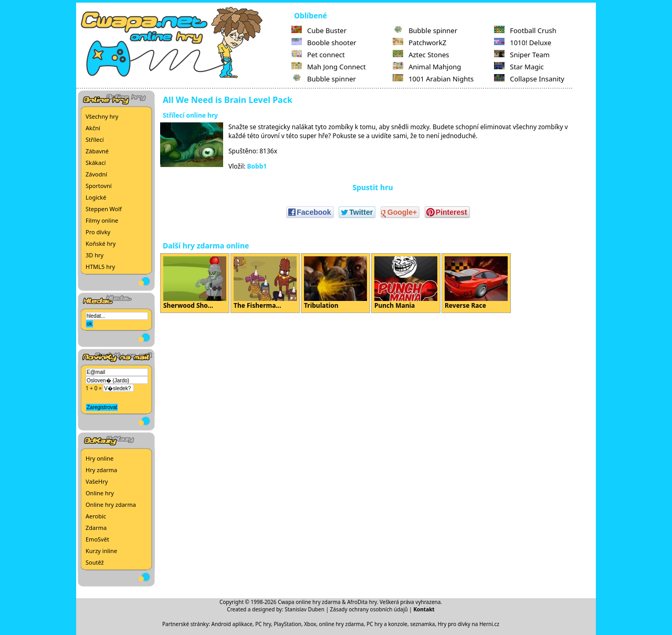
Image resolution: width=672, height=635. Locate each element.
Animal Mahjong (427, 67)
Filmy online (102, 220)
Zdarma (96, 528)
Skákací (96, 163)
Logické (96, 197)
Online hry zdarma (111, 504)
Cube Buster (319, 30)
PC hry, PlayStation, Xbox (286, 624)
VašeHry (97, 481)
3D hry (94, 255)
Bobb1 (257, 166)
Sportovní (99, 186)
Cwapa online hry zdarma (309, 602)
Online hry (100, 493)
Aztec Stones (421, 55)
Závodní (96, 174)
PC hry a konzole (387, 624)
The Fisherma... (265, 283)
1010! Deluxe (523, 43)
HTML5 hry (100, 267)
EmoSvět (97, 539)
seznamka (422, 624)
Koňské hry (101, 243)
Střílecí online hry (190, 115)
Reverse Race (476, 283)
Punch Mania (406, 283)
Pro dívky (98, 232)
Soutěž (95, 562)
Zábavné (97, 151)
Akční (93, 128)
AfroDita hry (362, 602)
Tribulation (335, 283)
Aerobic (96, 516)
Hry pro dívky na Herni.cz (469, 624)
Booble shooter (324, 43)
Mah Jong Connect (329, 67)
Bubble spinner (324, 79)
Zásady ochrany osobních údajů (369, 609)
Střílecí (95, 139)
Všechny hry (102, 116)
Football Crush (525, 30)
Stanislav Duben (304, 609)
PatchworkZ (419, 43)
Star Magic (519, 67)
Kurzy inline (101, 551)
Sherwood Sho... (195, 283)
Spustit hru (372, 187)
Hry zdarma (101, 470)
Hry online (99, 458)
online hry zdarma (342, 624)
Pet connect (318, 55)
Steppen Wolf (104, 209)
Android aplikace (232, 624)
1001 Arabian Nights (433, 79)
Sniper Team (522, 55)
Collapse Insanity (529, 79)
